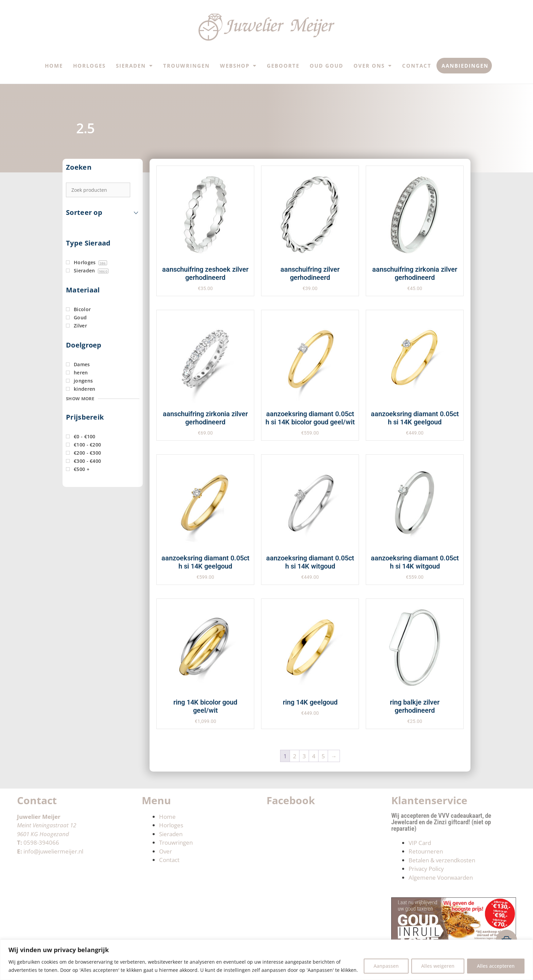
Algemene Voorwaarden (441, 877)
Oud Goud (326, 66)
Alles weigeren (438, 966)
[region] (266, 960)
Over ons (373, 66)
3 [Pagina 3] (304, 756)
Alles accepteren (496, 966)
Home (54, 66)
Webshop (238, 66)
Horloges (89, 66)
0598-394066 (41, 842)
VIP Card (420, 843)
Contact (417, 66)
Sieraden (134, 66)
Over (166, 851)
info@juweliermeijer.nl (53, 851)
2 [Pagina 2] (295, 756)
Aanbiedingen (465, 66)
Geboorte (283, 66)
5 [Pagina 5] (323, 756)
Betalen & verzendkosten (442, 860)
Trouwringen (186, 66)
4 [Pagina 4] (314, 756)
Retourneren (426, 851)
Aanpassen (386, 966)
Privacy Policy (426, 869)
